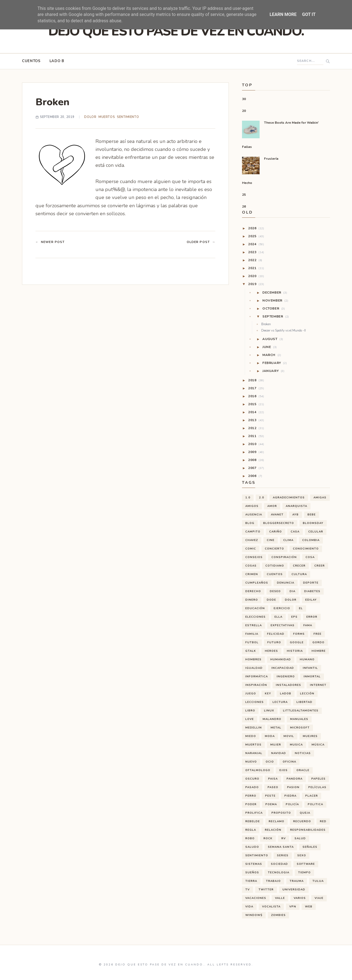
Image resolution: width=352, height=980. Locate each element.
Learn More (283, 14)
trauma (297, 881)
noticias (303, 753)
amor (272, 506)
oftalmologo (258, 770)
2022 (255, 260)
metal (276, 728)
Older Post (201, 242)
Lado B (57, 61)
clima (288, 540)
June (270, 347)
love (250, 719)
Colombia (311, 540)
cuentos (275, 574)
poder (251, 804)
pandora (295, 779)
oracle (303, 770)
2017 (256, 388)
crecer (299, 566)
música (318, 745)
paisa (273, 779)
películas (317, 787)
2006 (255, 476)
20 (244, 111)
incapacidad (283, 668)
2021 (256, 268)
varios (300, 898)
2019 (256, 284)
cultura (299, 574)
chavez (252, 540)
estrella (254, 625)
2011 (256, 436)
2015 (256, 404)
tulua (318, 881)
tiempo (304, 873)
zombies (278, 915)
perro (251, 796)
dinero (252, 600)
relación (273, 830)
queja (305, 813)
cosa (310, 557)
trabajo (273, 881)
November (275, 300)
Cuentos (31, 61)
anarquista (296, 506)
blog (250, 523)
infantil (310, 668)
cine (271, 540)
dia (292, 591)
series (283, 855)
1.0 (248, 498)
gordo (318, 642)
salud (300, 838)
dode (271, 600)
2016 (256, 396)
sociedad (279, 864)
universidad (294, 890)
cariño (276, 532)
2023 (256, 252)
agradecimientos (289, 498)
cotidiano (275, 566)
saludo (252, 847)
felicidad (276, 634)
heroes (271, 651)
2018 (256, 380)
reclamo (277, 821)
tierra (251, 881)
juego (251, 694)
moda (270, 736)
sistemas (254, 864)
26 (244, 206)
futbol (252, 642)
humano (307, 659)
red (323, 821)
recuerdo (302, 821)
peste (270, 796)
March (272, 355)
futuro (274, 642)
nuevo (251, 762)
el (301, 608)
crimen (252, 574)
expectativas (283, 625)
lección (307, 694)
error (312, 617)
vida (249, 907)
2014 (256, 412)
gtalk (251, 651)
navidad (279, 753)
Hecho (247, 183)
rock (268, 838)
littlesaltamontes (301, 711)
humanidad (281, 659)
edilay (311, 600)
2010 (256, 444)
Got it (309, 14)
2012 (256, 428)
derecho (253, 591)
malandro (272, 719)
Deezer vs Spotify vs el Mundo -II (284, 331)
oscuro (252, 779)
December (275, 292)
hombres (253, 659)
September (276, 316)
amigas (320, 498)
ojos (283, 770)
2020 (256, 276)
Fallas (247, 147)
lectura (280, 702)
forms (299, 634)
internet (318, 685)
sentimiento (128, 117)
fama (308, 625)
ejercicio (282, 608)
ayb (295, 515)
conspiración (284, 557)
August (273, 339)
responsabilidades (308, 830)
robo (250, 838)
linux (269, 711)
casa (295, 532)
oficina (289, 762)
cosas (251, 566)
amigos (252, 506)
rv (284, 838)
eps (294, 617)
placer (312, 796)
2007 (256, 468)
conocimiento (306, 549)
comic (251, 549)
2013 (256, 420)
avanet (277, 515)
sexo (302, 855)
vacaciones (256, 898)
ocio (270, 762)
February (275, 363)
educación (255, 608)
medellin (254, 728)
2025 (256, 236)
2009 (256, 452)
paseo (273, 787)
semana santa (281, 847)
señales (310, 847)
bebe (312, 515)
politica (315, 804)
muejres (310, 736)
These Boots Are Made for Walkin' (291, 123)
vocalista (271, 907)
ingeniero (286, 677)
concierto (274, 549)
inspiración (256, 685)
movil (289, 736)
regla (251, 830)
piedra (290, 796)
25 (244, 195)
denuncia (286, 583)
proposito (281, 813)
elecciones (255, 617)
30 (244, 99)
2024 (256, 244)
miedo (251, 736)
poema (271, 804)
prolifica (254, 813)
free (317, 634)
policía (292, 804)
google (297, 642)
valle (280, 898)
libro (250, 711)
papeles (318, 779)
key (268, 694)
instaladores (288, 685)
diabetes (312, 591)
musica (296, 745)
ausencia (254, 515)
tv (248, 890)
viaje (319, 898)
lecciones (255, 702)
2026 (256, 228)
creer (320, 566)
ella (278, 617)
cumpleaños (257, 583)
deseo (275, 591)
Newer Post (50, 242)
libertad (304, 702)
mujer (276, 745)
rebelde (253, 821)
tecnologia (279, 873)
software (306, 864)
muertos (107, 117)
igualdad (254, 668)
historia (295, 651)
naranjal (254, 753)
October (274, 308)
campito (253, 532)
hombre (319, 651)
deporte (311, 583)
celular (316, 532)
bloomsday (313, 523)
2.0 (262, 498)
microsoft (300, 728)
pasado (252, 787)
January (273, 371)
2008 (256, 460)
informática (257, 677)
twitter (266, 890)
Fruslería (271, 159)
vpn (293, 907)
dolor (90, 117)
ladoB (286, 694)
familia (252, 634)
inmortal (312, 677)
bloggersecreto (279, 523)
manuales (299, 719)
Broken (266, 324)
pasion (293, 787)
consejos (254, 557)
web (309, 907)
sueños (252, 873)
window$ (254, 915)
